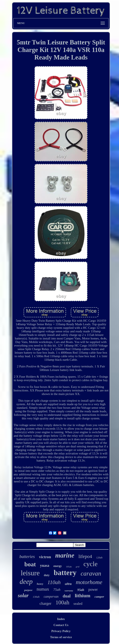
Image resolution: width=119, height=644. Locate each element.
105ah (69, 567)
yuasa (45, 566)
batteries (27, 557)
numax (43, 589)
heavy (40, 584)
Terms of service (61, 637)
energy (58, 566)
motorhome (89, 582)
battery (65, 573)
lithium (83, 596)
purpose (28, 590)
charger (45, 603)
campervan (51, 597)
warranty (69, 591)
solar (23, 595)
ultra (68, 584)
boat (30, 564)
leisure (30, 573)
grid (78, 567)
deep (26, 582)
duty (47, 575)
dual (67, 596)
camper (99, 597)
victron (45, 557)
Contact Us (61, 625)
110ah (54, 582)
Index (61, 619)
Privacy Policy (61, 631)
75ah (57, 590)
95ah (81, 590)
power (93, 590)
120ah (99, 558)
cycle (91, 564)
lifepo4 (85, 556)
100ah (62, 602)
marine (65, 555)
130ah (36, 597)
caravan (91, 573)
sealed (78, 604)
